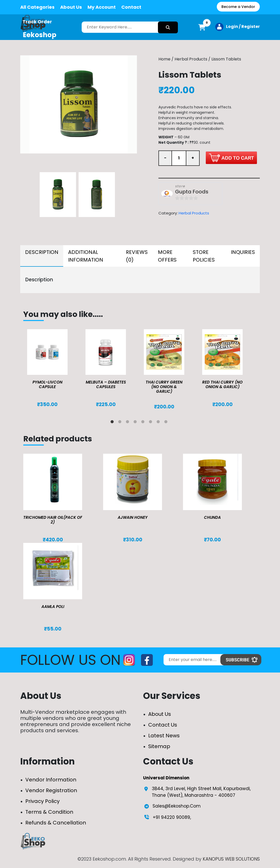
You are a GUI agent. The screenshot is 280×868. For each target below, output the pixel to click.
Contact (131, 7)
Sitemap (159, 746)
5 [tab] (144, 423)
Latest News (164, 736)
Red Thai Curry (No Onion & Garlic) (222, 384)
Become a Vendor (238, 7)
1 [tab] (113, 423)
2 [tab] (121, 423)
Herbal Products (191, 59)
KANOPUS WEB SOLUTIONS (231, 859)
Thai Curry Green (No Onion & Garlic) (164, 387)
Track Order (37, 22)
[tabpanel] (52, 368)
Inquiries (243, 252)
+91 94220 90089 (171, 817)
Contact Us (163, 725)
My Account (102, 7)
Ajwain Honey (133, 517)
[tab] (42, 256)
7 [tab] (159, 423)
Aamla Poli (53, 607)
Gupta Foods (192, 192)
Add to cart (231, 158)
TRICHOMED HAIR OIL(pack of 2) (53, 520)
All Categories (37, 7)
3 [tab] (128, 423)
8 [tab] (167, 423)
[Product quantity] (179, 158)
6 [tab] (152, 423)
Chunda (212, 517)
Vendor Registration (51, 790)
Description (42, 252)
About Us (71, 7)
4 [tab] (136, 423)
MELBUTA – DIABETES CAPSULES (106, 384)
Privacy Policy (42, 801)
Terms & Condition (49, 812)
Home (164, 59)
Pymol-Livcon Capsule (47, 384)
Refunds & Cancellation (56, 823)
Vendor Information (51, 780)
